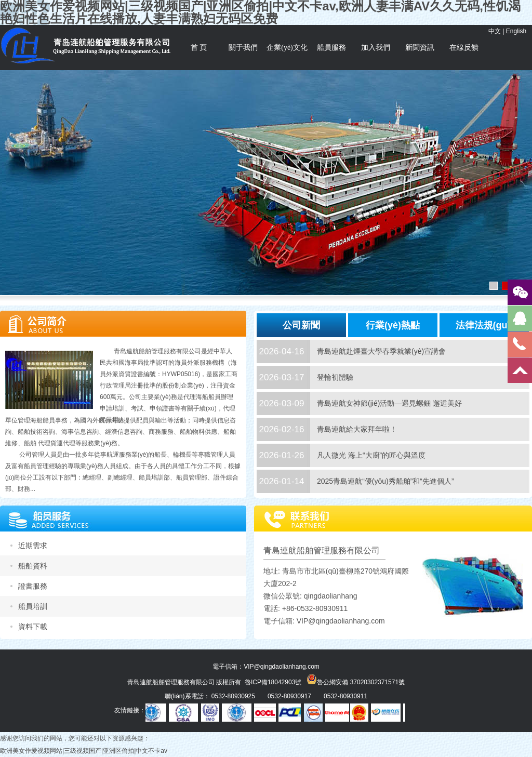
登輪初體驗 (335, 377)
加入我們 (376, 48)
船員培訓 (33, 606)
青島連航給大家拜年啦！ (357, 429)
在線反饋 (464, 48)
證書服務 (33, 586)
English (516, 31)
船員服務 (331, 48)
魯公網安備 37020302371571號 (356, 679)
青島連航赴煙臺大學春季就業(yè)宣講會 (381, 351)
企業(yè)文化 (287, 48)
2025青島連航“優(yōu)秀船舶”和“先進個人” (385, 481)
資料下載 (33, 627)
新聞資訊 (420, 48)
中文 (495, 31)
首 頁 (199, 48)
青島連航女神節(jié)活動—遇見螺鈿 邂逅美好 (389, 403)
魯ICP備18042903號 (273, 682)
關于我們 (243, 48)
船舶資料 (33, 566)
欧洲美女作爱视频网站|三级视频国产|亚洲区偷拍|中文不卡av (84, 751)
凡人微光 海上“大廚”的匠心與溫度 (371, 455)
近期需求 (33, 546)
